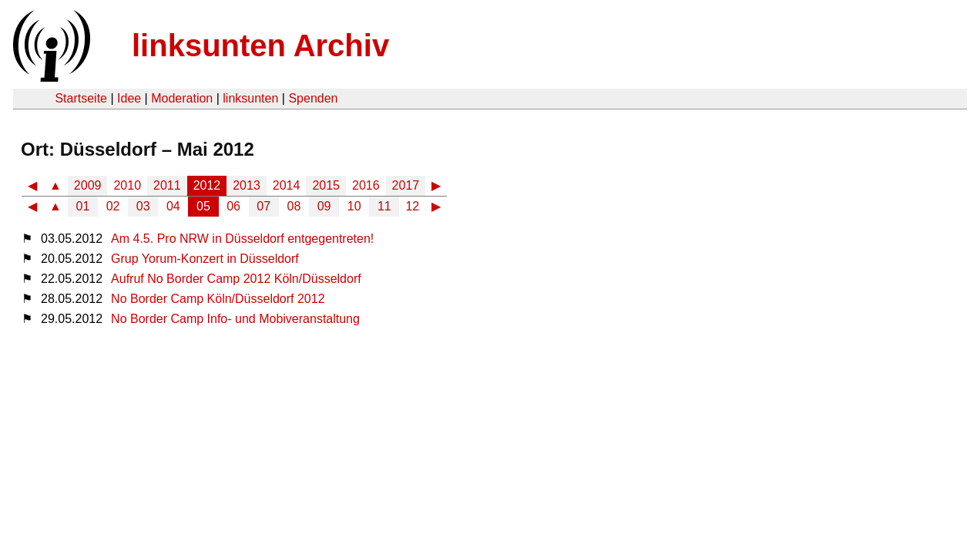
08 (294, 206)
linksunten (250, 98)
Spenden (313, 98)
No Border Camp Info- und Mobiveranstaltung (235, 319)
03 (143, 206)
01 (83, 206)
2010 (127, 185)
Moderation (182, 98)
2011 (167, 185)
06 (233, 206)
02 (113, 206)
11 (384, 206)
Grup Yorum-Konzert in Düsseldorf (205, 259)
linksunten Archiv (260, 45)
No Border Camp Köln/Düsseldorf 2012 (218, 299)
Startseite (81, 98)
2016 (366, 185)
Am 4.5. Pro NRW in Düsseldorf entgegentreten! (242, 239)
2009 (88, 185)
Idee (129, 98)
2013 (247, 185)
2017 (406, 185)
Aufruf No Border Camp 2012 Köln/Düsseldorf (236, 279)
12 (412, 206)
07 (263, 206)
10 (354, 206)
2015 (326, 185)
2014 (287, 185)
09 (324, 206)
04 (173, 206)
